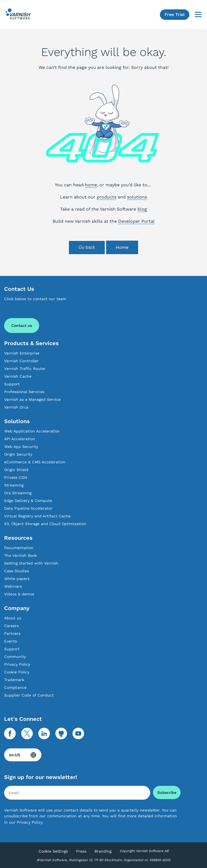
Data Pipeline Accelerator (28, 508)
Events (10, 641)
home (91, 185)
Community (15, 657)
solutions (137, 197)
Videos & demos (19, 594)
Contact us (22, 326)
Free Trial (175, 14)
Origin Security (18, 454)
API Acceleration (20, 439)
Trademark (14, 680)
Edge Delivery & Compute (28, 501)
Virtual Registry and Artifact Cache (37, 516)
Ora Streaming (18, 493)
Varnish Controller (21, 361)
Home (122, 247)
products (107, 197)
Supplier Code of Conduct (29, 695)
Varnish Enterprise (22, 353)
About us (13, 618)
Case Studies (17, 571)
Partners (12, 633)
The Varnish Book (21, 555)
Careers (11, 626)
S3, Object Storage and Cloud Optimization (45, 524)
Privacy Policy (17, 664)
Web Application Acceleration (32, 431)
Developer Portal (136, 221)
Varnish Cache (18, 376)
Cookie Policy (17, 672)
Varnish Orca (16, 407)
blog (142, 209)
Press (81, 851)
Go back (87, 247)
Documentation (19, 548)
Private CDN (16, 477)
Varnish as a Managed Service (32, 399)
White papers (17, 579)
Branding (103, 851)
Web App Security (21, 447)
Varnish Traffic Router (25, 369)
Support (12, 384)
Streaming (14, 485)
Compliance (15, 687)
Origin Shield (16, 470)
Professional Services (24, 392)
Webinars (13, 586)
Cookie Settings (53, 851)
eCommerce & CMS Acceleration (35, 462)
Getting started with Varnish (31, 563)
